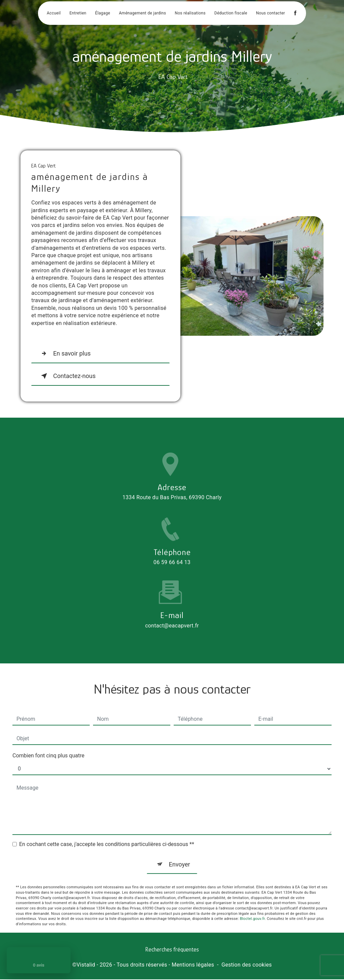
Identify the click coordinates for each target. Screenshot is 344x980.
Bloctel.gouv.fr (252, 909)
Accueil (54, 13)
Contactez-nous (68, 376)
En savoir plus (66, 354)
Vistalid (86, 965)
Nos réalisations (190, 13)
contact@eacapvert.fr (172, 615)
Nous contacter (271, 13)
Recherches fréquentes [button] (172, 950)
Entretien (78, 13)
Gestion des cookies (247, 965)
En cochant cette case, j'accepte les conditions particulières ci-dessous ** (107, 833)
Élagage (103, 13)
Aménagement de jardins (142, 13)
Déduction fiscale (231, 13)
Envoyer (180, 854)
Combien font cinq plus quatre (48, 745)
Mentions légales (193, 965)
